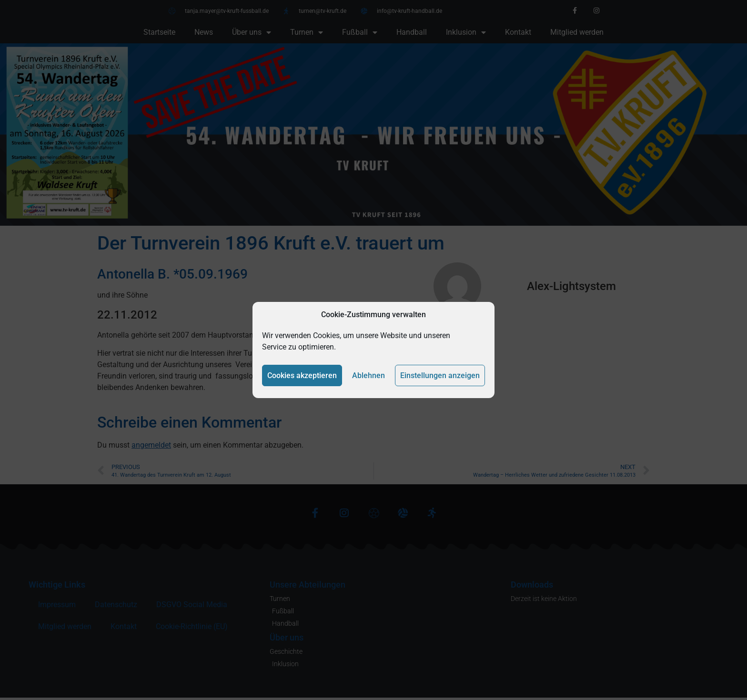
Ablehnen (368, 375)
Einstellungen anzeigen (440, 375)
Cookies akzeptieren (302, 375)
